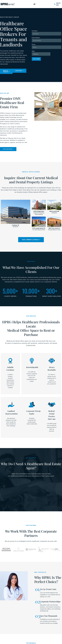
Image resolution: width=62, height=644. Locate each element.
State (34, 51)
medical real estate (35, 280)
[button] (34, 4)
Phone (34, 44)
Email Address (36, 38)
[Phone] (47, 47)
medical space (49, 476)
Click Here (36, 59)
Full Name (35, 31)
